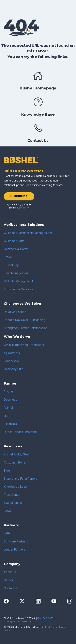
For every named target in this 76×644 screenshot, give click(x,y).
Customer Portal (14, 241)
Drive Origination (15, 312)
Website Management (18, 281)
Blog (7, 470)
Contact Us (11, 588)
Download (11, 400)
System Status (13, 503)
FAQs (7, 511)
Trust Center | (51, 627)
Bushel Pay (11, 265)
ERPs (7, 533)
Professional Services (18, 289)
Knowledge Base (15, 487)
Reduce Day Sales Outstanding (25, 320)
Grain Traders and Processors (24, 345)
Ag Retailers (12, 353)
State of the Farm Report (20, 479)
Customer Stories (15, 462)
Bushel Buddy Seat (17, 454)
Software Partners (16, 541)
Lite (6, 416)
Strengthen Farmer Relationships (26, 328)
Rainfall (9, 408)
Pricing (8, 391)
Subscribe (19, 196)
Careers (9, 580)
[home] (19, 6)
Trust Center (12, 495)
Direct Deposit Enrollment (21, 432)
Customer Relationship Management (28, 233)
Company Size (14, 369)
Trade (8, 257)
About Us (10, 572)
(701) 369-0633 (45, 618)
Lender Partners (15, 549)
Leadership (11, 361)
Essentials (10, 424)
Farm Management (16, 273)
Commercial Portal (16, 249)
